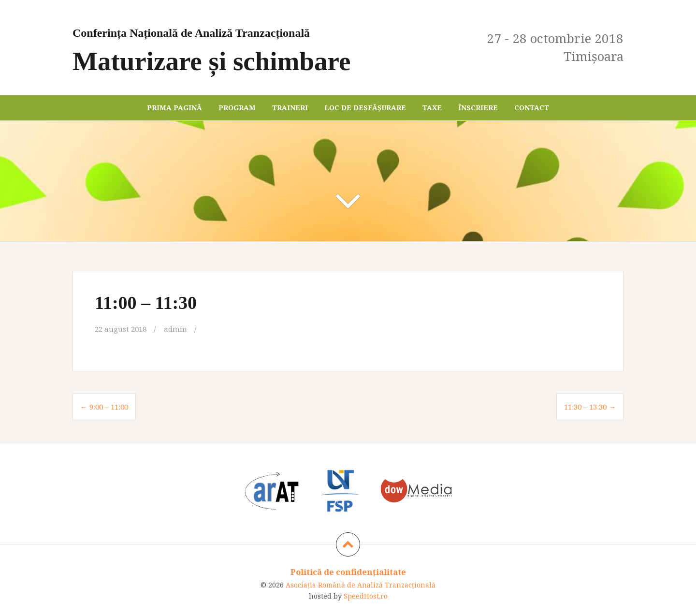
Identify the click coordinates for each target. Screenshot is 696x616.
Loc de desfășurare (365, 108)
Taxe (432, 108)
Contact (532, 108)
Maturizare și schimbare (257, 48)
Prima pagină (174, 108)
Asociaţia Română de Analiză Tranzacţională (361, 585)
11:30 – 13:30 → (590, 407)
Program (237, 108)
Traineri (290, 108)
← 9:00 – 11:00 (104, 407)
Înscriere (478, 108)
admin (175, 329)
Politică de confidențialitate (348, 572)
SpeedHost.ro (366, 596)
